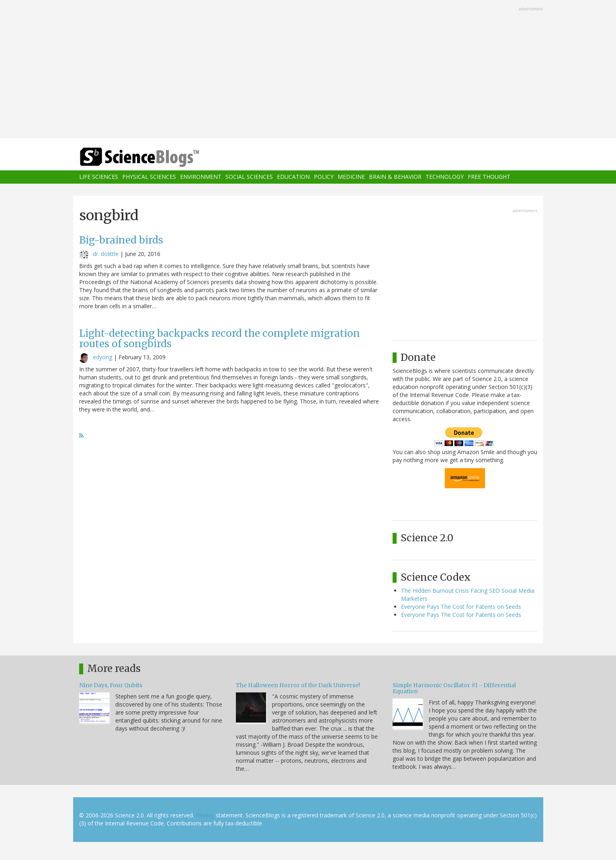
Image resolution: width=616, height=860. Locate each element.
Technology (445, 177)
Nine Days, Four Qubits (111, 685)
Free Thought (489, 177)
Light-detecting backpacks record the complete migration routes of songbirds (220, 339)
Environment (201, 177)
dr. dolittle (106, 254)
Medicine (351, 177)
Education (293, 177)
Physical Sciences (149, 177)
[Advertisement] (308, 70)
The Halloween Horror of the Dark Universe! (298, 685)
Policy (324, 177)
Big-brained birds (121, 240)
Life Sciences (99, 177)
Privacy (205, 815)
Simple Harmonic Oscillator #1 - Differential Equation (454, 688)
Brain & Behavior (395, 177)
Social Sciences (249, 177)
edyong (102, 357)
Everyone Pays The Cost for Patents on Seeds (461, 607)
